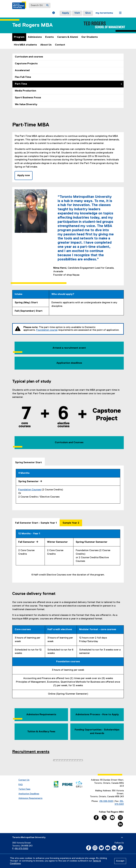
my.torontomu (104, 13)
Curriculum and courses (29, 57)
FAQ (21, 785)
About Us (46, 45)
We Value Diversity (26, 105)
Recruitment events (31, 752)
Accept (120, 861)
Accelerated (22, 70)
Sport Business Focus (28, 98)
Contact (60, 45)
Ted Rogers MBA (32, 25)
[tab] (29, 462)
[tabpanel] (68, 488)
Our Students (90, 37)
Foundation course (47, 330)
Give (88, 13)
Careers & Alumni (68, 37)
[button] (54, 13)
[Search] (47, 5)
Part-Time (21, 84)
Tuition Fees (24, 789)
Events (49, 37)
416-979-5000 (21, 849)
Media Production (25, 91)
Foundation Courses (30, 490)
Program (19, 37)
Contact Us (24, 780)
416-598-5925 (106, 801)
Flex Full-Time (23, 77)
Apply (66, 13)
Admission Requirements (30, 798)
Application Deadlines (29, 794)
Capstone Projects (26, 64)
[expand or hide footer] (122, 838)
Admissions (35, 37)
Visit (77, 13)
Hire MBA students (25, 45)
